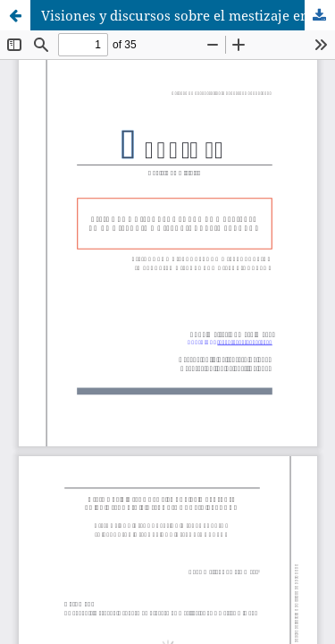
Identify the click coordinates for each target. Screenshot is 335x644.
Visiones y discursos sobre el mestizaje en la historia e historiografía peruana (188, 15)
